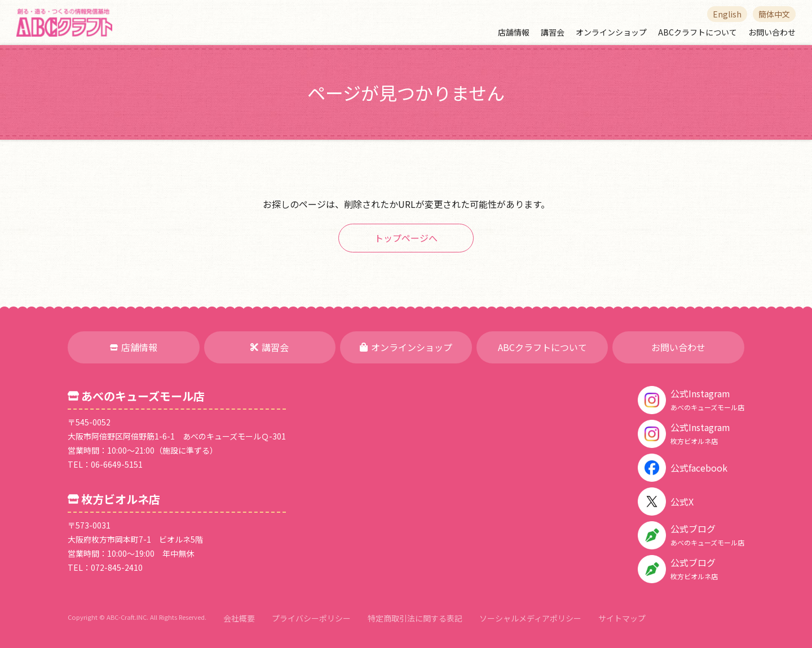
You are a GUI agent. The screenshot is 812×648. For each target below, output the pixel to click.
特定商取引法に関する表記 (415, 618)
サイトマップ (622, 618)
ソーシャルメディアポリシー (530, 618)
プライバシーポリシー (311, 618)
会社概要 (239, 618)
